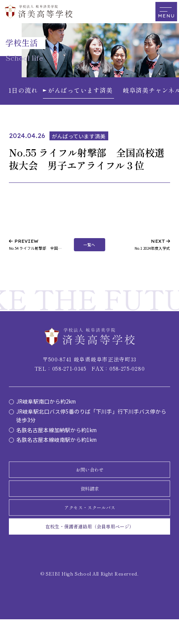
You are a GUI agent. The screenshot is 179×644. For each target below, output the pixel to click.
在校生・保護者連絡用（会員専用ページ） (90, 548)
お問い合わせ (90, 476)
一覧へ (89, 247)
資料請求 (90, 500)
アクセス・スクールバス (90, 524)
